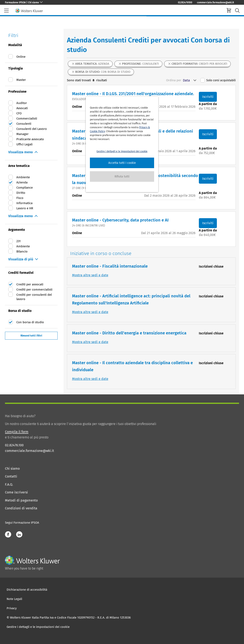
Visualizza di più (21, 259)
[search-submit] (237, 11)
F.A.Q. (9, 484)
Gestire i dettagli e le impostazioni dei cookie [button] (122, 151)
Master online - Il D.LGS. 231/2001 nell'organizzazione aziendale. (133, 94)
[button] (122, 163)
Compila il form (17, 432)
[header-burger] (6, 11)
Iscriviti (208, 97)
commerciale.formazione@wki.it (216, 2)
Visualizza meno (21, 152)
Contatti (11, 476)
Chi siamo (12, 469)
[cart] (229, 11)
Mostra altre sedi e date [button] (90, 275)
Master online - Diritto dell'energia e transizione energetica (129, 333)
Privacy (12, 608)
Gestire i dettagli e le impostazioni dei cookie (38, 627)
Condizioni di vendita (21, 508)
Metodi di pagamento (21, 500)
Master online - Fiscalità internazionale (110, 266)
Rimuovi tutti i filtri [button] (31, 336)
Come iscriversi (16, 492)
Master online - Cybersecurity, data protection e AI (120, 220)
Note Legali (14, 599)
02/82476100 (185, 2)
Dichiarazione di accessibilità (27, 590)
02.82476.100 (14, 445)
